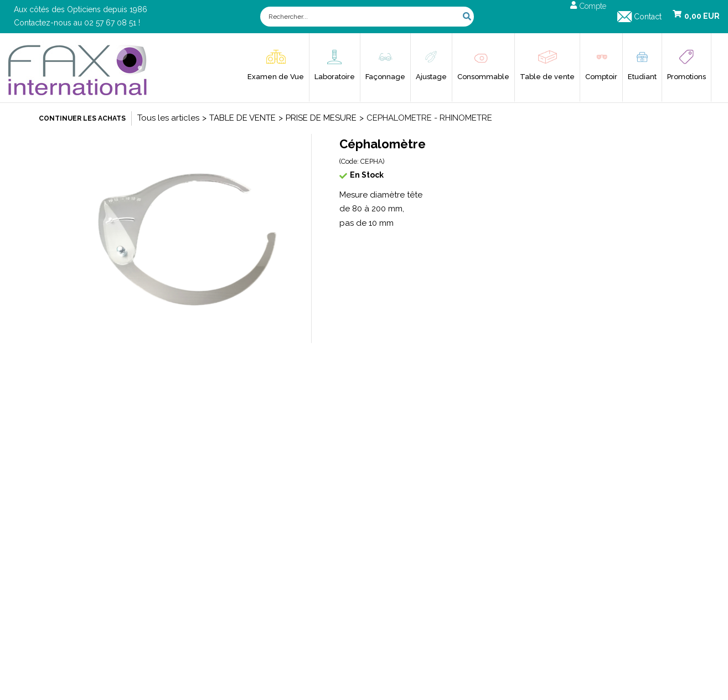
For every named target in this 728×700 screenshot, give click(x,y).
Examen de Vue (276, 77)
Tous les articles (168, 118)
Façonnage (385, 77)
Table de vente (547, 77)
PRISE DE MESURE (321, 118)
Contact (648, 17)
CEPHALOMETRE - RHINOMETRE (429, 118)
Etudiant (642, 77)
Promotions (686, 77)
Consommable (483, 77)
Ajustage (431, 77)
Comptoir (601, 77)
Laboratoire (335, 77)
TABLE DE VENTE (242, 118)
